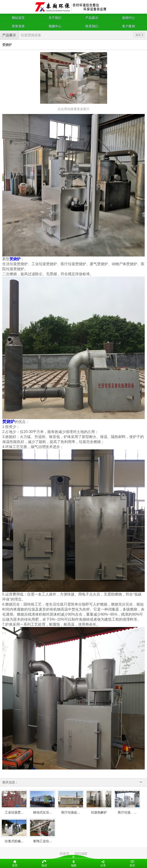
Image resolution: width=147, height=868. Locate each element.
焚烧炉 (15, 259)
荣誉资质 (18, 26)
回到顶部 (81, 854)
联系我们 (92, 26)
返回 (139, 35)
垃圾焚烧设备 (31, 35)
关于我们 (55, 18)
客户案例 (129, 26)
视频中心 (55, 26)
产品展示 (92, 18)
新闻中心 (129, 18)
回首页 (64, 854)
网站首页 (18, 18)
